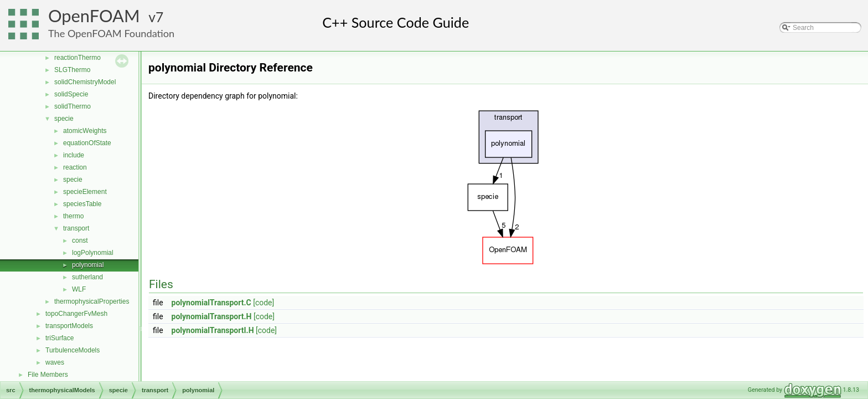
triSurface (60, 338)
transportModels (69, 326)
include (74, 155)
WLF (79, 289)
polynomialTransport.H (212, 316)
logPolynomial (93, 253)
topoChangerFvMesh (76, 314)
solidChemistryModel (85, 82)
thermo (73, 216)
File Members (48, 375)
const (80, 241)
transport (76, 228)
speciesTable (82, 204)
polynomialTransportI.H (213, 330)
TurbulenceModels (73, 350)
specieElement (85, 192)
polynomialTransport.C (211, 303)
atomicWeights (85, 131)
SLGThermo (72, 70)
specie (64, 119)
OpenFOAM (94, 16)
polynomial (88, 265)
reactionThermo (77, 58)
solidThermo (73, 106)
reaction (75, 167)
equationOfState (87, 143)
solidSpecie (71, 94)
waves (55, 362)
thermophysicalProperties (92, 301)
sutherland (87, 277)
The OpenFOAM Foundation (111, 33)
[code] (263, 303)
